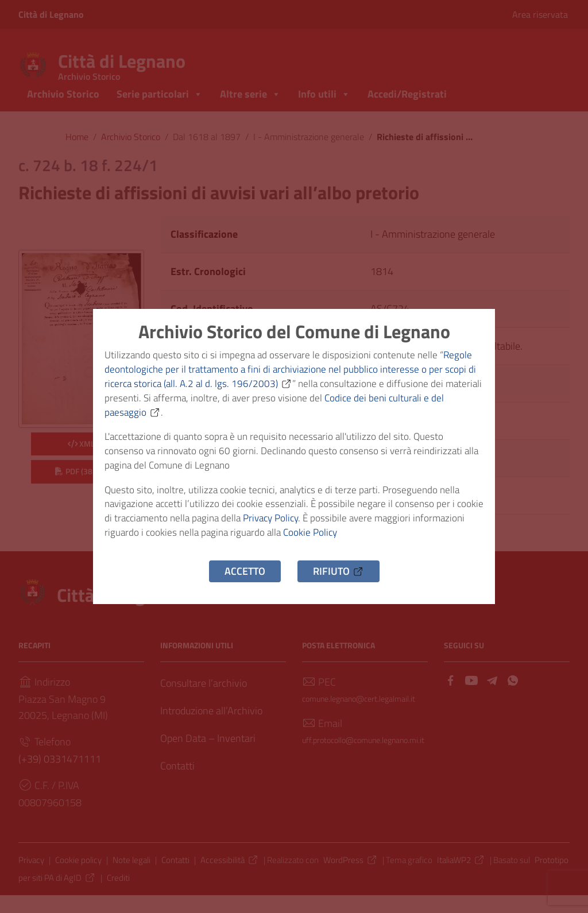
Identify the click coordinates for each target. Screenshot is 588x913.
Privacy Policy (309, 526)
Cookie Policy (373, 542)
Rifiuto (339, 582)
